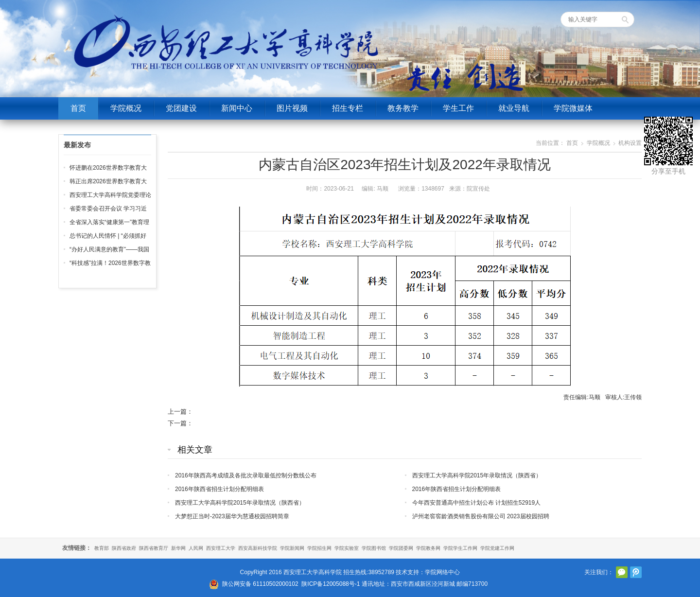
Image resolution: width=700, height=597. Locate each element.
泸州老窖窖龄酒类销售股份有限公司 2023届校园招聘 (481, 516)
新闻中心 (237, 108)
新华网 (178, 548)
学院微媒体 (573, 108)
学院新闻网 (292, 548)
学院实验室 (347, 548)
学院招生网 (319, 548)
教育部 (102, 548)
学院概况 (126, 108)
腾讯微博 (636, 572)
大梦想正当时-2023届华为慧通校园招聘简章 (232, 516)
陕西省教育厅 (154, 548)
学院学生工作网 (460, 548)
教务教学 (403, 108)
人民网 (196, 548)
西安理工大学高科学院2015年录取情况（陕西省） (477, 475)
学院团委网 (401, 548)
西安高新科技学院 (258, 548)
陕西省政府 (124, 548)
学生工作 (458, 108)
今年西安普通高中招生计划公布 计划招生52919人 (477, 503)
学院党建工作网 (497, 548)
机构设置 (630, 143)
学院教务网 (428, 548)
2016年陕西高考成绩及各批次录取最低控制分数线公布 (246, 475)
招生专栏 (348, 108)
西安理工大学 (221, 548)
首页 (78, 108)
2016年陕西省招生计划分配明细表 (219, 489)
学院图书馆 (374, 548)
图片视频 (292, 108)
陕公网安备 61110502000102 (260, 584)
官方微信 (622, 572)
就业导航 (514, 108)
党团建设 (181, 108)
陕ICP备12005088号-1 (331, 584)
